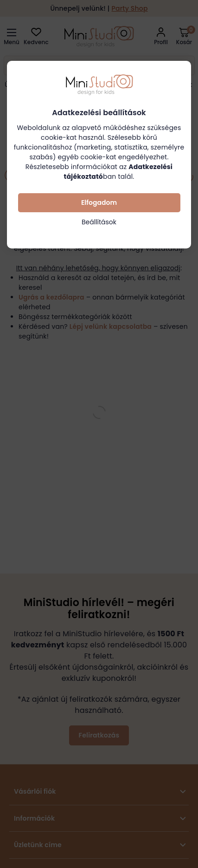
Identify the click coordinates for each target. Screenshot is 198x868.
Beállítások (99, 222)
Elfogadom (99, 202)
